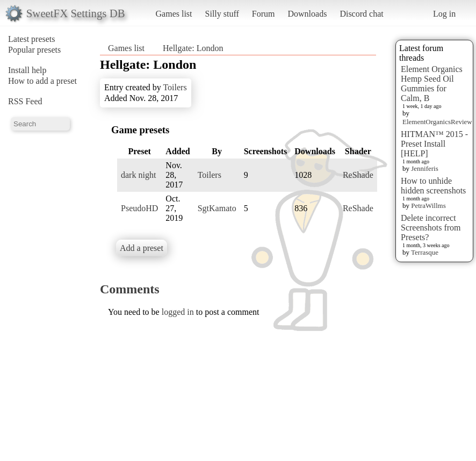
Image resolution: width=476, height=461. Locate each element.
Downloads (307, 14)
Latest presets (32, 39)
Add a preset (142, 248)
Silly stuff (222, 14)
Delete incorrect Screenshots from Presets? (431, 228)
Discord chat (361, 14)
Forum (264, 14)
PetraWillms (428, 206)
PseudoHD (139, 208)
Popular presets (34, 50)
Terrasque (425, 252)
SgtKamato (217, 208)
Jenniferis (425, 168)
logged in (178, 312)
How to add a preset (42, 81)
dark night (138, 175)
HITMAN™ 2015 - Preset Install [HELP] (434, 144)
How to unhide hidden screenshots (433, 186)
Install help (27, 70)
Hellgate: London (193, 48)
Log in (444, 14)
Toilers (175, 87)
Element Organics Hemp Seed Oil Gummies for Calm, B (432, 84)
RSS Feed (25, 101)
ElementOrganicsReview (437, 122)
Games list (174, 14)
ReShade (358, 175)
